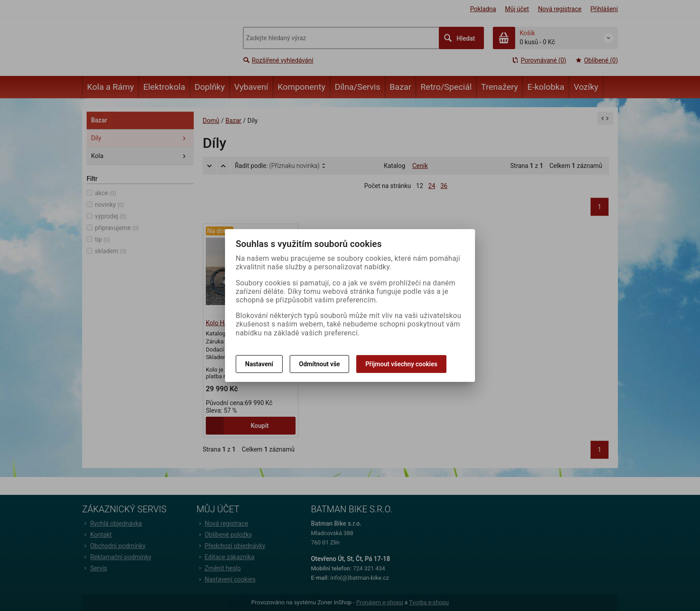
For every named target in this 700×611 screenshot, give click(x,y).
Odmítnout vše (320, 364)
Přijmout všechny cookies (401, 364)
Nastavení (259, 364)
